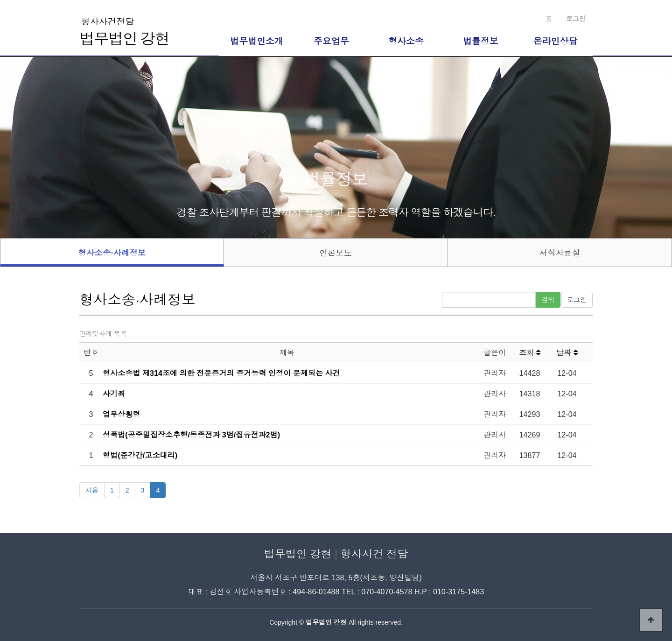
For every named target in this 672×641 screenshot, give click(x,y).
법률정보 (481, 41)
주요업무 (331, 41)
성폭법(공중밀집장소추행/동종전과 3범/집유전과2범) (191, 435)
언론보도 (336, 253)
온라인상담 (555, 41)
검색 (548, 300)
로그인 (577, 300)
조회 (530, 352)
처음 (92, 490)
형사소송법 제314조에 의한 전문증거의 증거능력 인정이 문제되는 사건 (221, 373)
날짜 (567, 352)
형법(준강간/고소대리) (140, 455)
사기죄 (114, 394)
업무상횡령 (121, 414)
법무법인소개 (256, 41)
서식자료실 (560, 253)
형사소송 (406, 41)
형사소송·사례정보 (112, 253)
